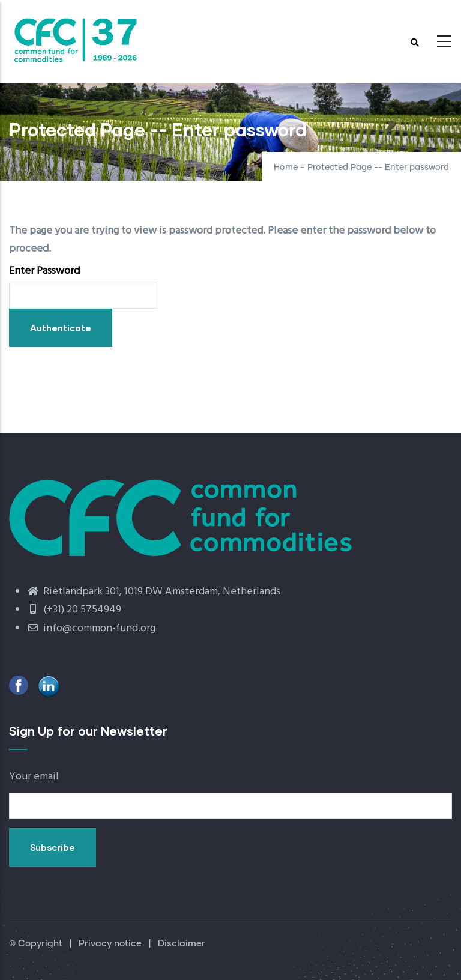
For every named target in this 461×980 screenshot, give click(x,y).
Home (286, 168)
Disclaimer (182, 944)
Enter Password (44, 271)
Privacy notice (110, 944)
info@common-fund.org (91, 628)
